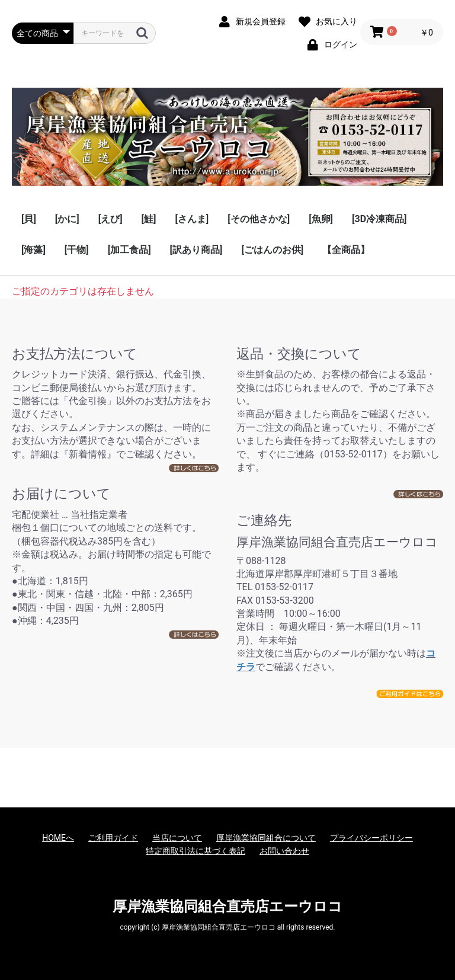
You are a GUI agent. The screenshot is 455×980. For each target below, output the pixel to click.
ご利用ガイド (113, 838)
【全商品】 (346, 250)
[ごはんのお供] (272, 250)
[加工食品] (129, 250)
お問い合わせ (284, 851)
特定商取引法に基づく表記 (196, 851)
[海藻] (33, 250)
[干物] (77, 250)
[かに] (67, 219)
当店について (177, 838)
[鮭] (149, 219)
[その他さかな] (259, 219)
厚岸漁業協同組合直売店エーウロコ (227, 907)
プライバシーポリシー (371, 838)
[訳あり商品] (196, 250)
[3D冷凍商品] (379, 219)
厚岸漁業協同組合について (266, 838)
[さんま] (192, 219)
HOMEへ (58, 838)
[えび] (110, 219)
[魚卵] (321, 219)
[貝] (29, 219)
